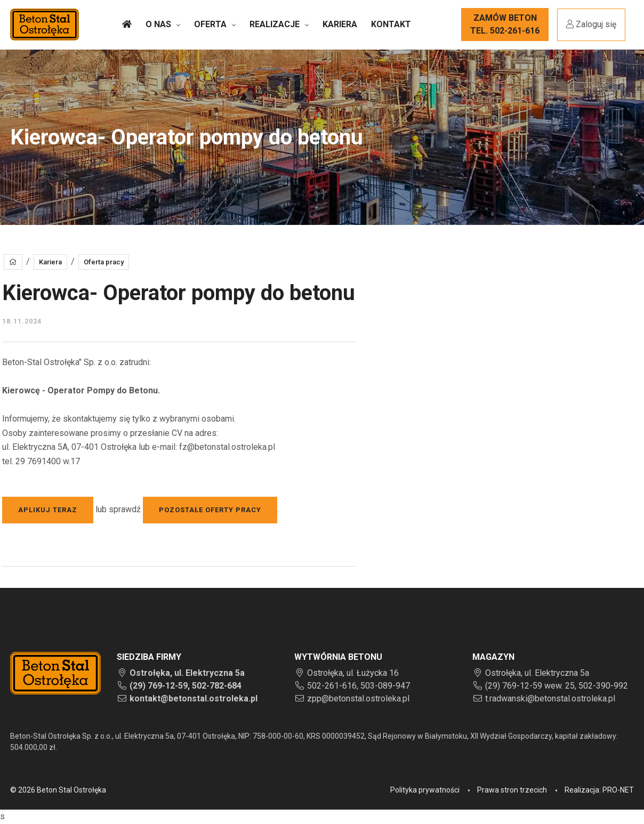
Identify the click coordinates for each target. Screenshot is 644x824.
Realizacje (275, 24)
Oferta (210, 24)
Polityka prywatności (425, 790)
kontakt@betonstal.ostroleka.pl (194, 698)
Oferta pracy (104, 262)
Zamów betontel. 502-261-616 (505, 24)
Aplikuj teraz (48, 510)
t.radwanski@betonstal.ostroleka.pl (550, 698)
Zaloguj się (591, 24)
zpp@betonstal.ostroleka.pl (358, 698)
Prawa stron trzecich (512, 790)
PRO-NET (618, 790)
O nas (158, 24)
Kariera (340, 24)
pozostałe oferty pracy (210, 510)
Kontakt (391, 24)
